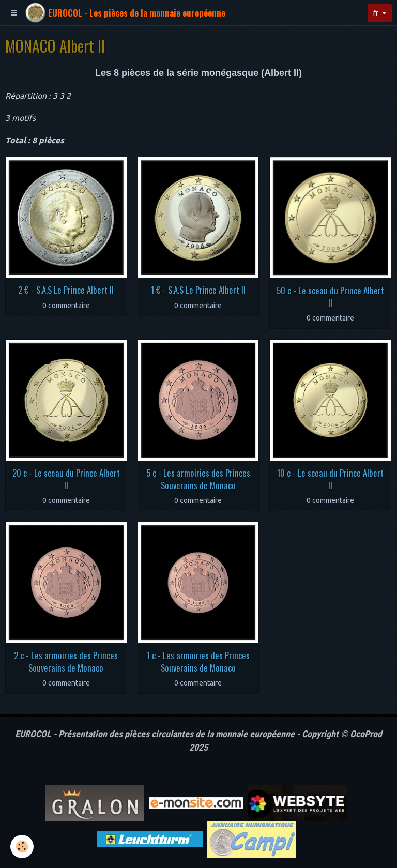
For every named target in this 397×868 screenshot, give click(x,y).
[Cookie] (22, 847)
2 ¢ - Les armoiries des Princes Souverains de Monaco (66, 661)
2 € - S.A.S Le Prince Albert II (66, 290)
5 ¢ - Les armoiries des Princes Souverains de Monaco (198, 479)
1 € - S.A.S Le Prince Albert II (198, 290)
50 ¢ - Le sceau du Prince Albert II (330, 296)
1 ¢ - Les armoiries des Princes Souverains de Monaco (198, 661)
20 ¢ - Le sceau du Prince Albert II (66, 479)
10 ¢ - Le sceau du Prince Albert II (330, 479)
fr (376, 13)
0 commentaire (66, 306)
